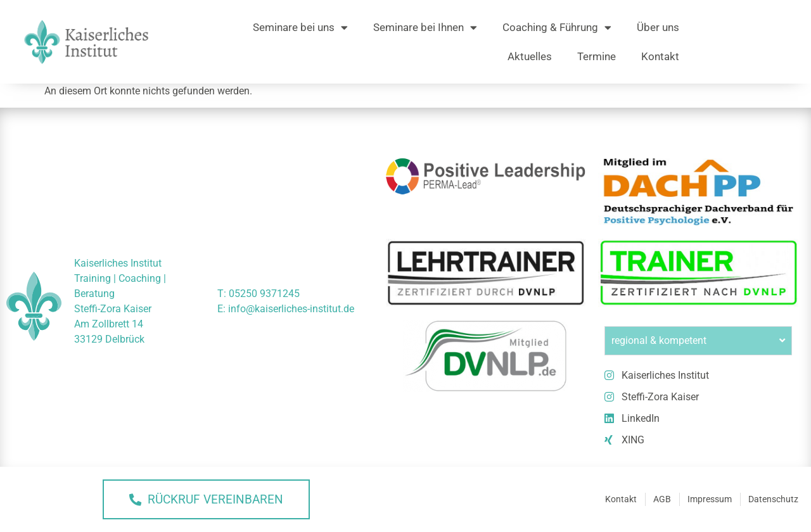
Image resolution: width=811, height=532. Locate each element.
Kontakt (660, 56)
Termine (597, 56)
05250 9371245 (264, 294)
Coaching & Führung (557, 28)
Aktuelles (530, 56)
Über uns (658, 27)
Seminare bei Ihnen (425, 28)
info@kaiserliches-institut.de (291, 309)
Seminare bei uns (300, 28)
